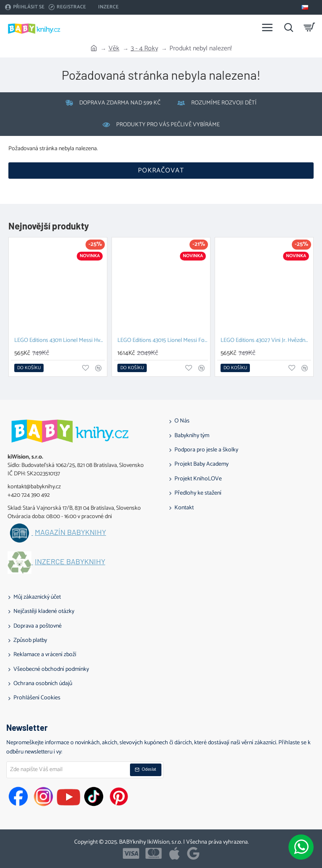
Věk (114, 49)
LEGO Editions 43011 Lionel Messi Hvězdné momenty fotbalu (60, 341)
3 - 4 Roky (144, 49)
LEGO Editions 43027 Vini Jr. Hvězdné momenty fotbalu (266, 341)
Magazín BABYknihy (70, 532)
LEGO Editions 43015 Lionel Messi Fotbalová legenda (163, 341)
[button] (29, 368)
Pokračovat (161, 171)
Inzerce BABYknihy (70, 562)
